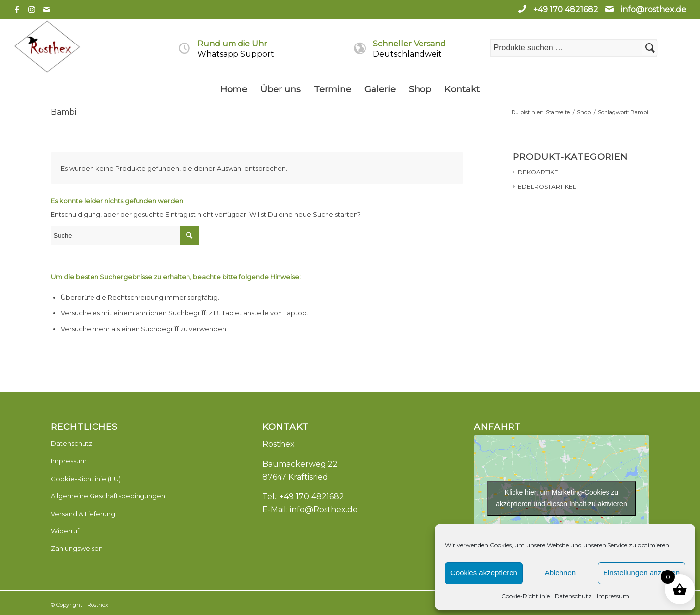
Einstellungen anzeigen (641, 573)
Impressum (613, 596)
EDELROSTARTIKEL (547, 187)
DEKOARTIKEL (540, 172)
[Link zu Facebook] (17, 9)
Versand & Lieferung (83, 514)
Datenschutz (573, 596)
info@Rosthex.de (324, 509)
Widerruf (65, 531)
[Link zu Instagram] (31, 9)
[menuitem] (234, 89)
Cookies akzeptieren (484, 573)
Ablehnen (560, 573)
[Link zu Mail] (47, 9)
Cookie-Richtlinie (525, 596)
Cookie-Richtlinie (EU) (86, 479)
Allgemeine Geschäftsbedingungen (108, 496)
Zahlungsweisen (77, 548)
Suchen (650, 48)
